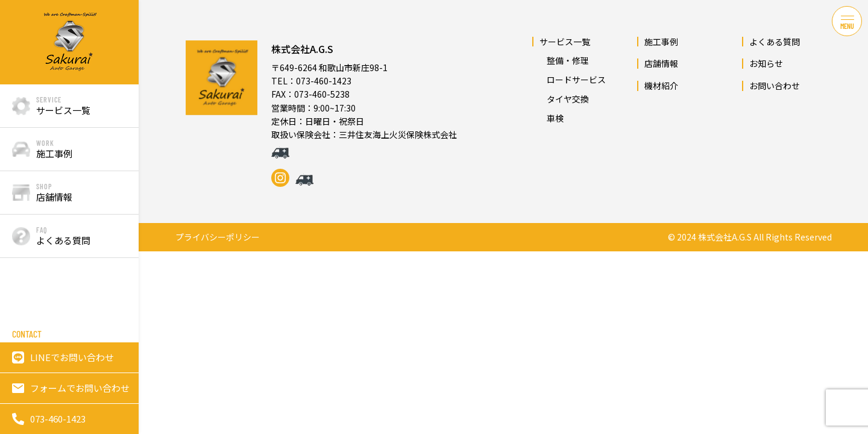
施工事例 (661, 42)
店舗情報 (661, 63)
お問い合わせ (775, 86)
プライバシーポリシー (218, 237)
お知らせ (766, 63)
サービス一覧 (565, 42)
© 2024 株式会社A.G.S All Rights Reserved (750, 237)
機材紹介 (661, 86)
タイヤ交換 (564, 99)
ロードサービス (572, 80)
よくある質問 (775, 42)
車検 (551, 118)
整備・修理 (564, 60)
